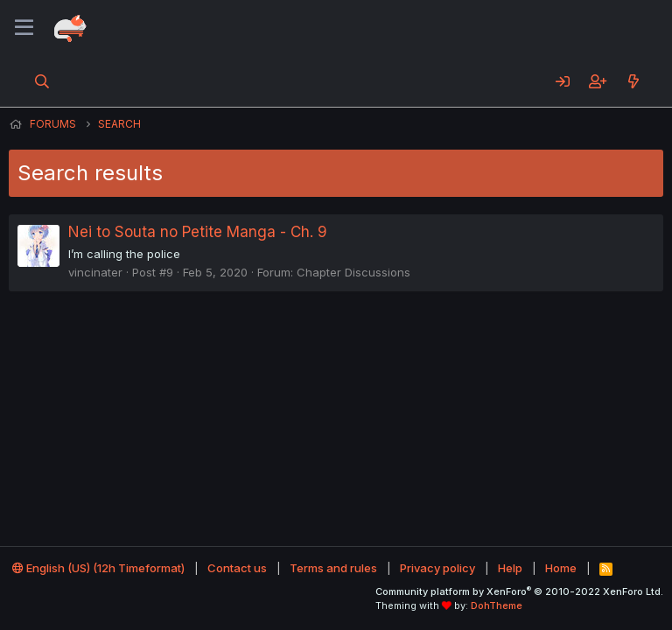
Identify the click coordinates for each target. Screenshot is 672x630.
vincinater (95, 272)
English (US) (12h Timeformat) (98, 568)
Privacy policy (437, 568)
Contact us (237, 568)
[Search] (42, 81)
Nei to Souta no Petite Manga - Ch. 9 (198, 232)
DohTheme (497, 605)
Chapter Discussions (353, 272)
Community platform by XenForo (519, 591)
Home (561, 568)
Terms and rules (333, 568)
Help (510, 568)
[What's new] (633, 81)
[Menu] (24, 28)
